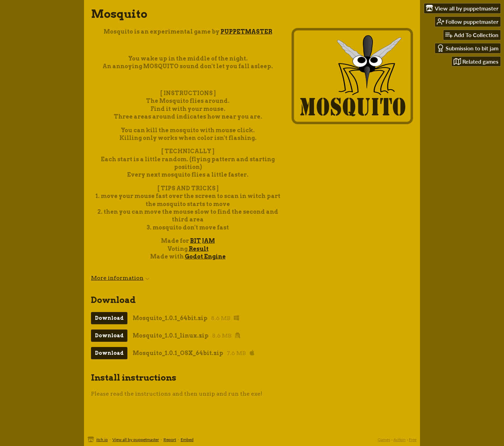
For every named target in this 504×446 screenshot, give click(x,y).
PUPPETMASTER (246, 32)
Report (170, 440)
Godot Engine (205, 257)
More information (120, 278)
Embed (187, 440)
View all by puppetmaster (136, 440)
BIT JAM (202, 241)
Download (109, 318)
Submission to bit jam (468, 48)
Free (413, 440)
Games (384, 440)
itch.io (102, 440)
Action (400, 440)
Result (199, 249)
